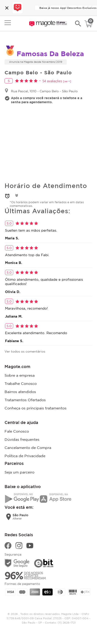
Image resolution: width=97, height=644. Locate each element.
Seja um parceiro (19, 472)
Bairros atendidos (20, 392)
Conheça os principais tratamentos (36, 408)
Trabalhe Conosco (21, 383)
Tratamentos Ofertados (25, 400)
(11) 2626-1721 (67, 623)
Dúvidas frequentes (22, 439)
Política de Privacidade (25, 456)
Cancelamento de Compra (28, 448)
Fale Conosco (17, 431)
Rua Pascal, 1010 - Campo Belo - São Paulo (44, 91)
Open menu (8, 23)
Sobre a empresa (20, 375)
